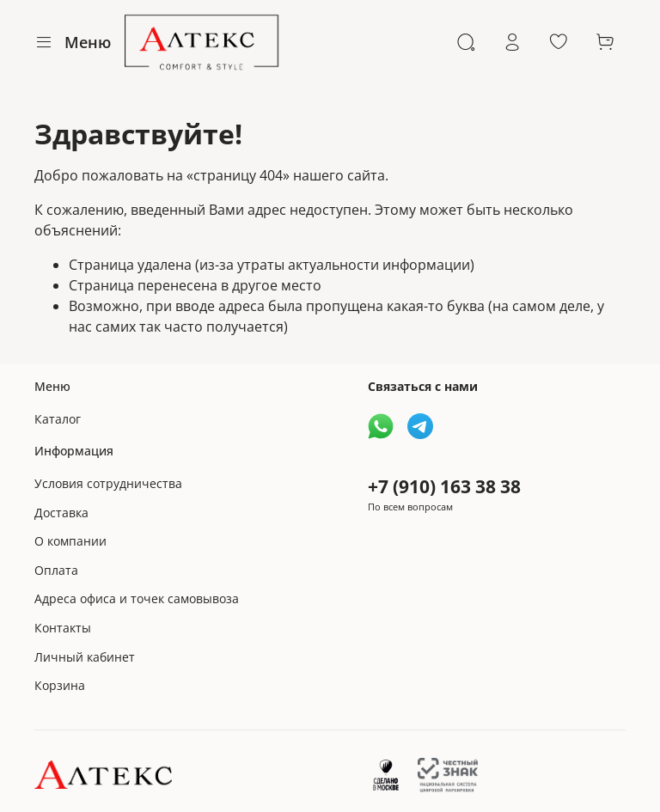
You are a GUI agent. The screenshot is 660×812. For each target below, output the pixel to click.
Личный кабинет (85, 657)
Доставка (61, 513)
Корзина (60, 685)
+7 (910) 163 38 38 (444, 486)
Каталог (58, 419)
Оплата (56, 570)
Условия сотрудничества (108, 483)
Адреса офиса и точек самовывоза (137, 598)
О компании (70, 541)
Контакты (63, 628)
